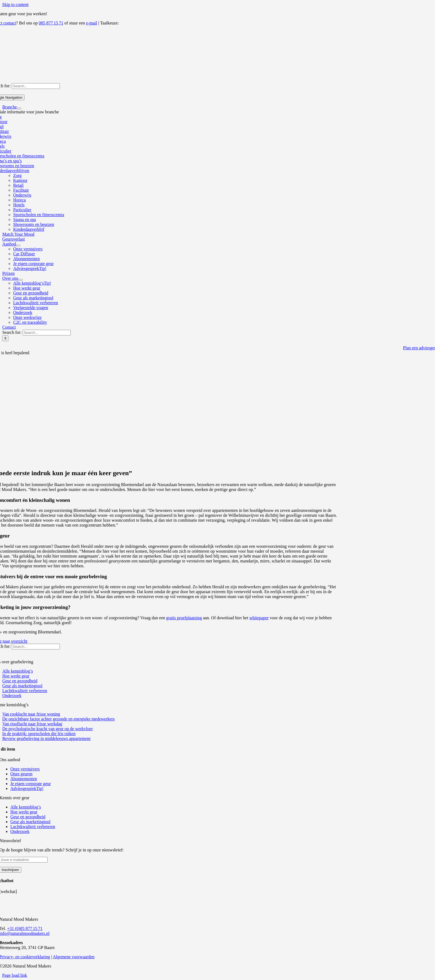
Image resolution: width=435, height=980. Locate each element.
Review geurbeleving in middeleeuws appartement (46, 738)
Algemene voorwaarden (74, 957)
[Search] (5, 338)
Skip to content (15, 4)
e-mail (92, 23)
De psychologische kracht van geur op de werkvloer (47, 729)
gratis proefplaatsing (184, 618)
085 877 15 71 (51, 23)
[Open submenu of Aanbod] (18, 245)
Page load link (15, 975)
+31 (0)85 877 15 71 (25, 928)
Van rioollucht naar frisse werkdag (32, 724)
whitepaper (259, 618)
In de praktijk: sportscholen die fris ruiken (39, 734)
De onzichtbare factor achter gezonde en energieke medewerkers (58, 719)
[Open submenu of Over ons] (20, 280)
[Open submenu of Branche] (19, 108)
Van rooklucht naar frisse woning (31, 714)
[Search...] (36, 86)
